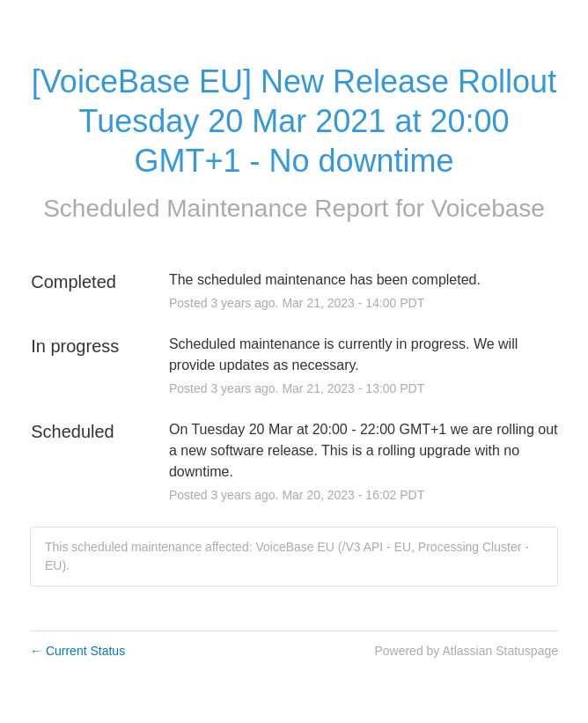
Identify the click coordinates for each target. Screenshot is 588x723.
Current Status (77, 651)
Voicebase (488, 208)
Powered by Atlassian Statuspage (466, 651)
